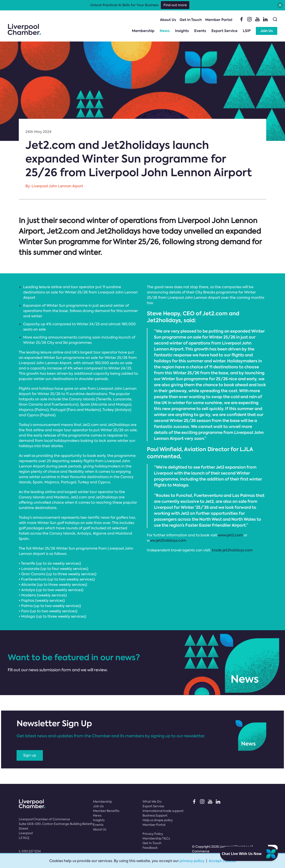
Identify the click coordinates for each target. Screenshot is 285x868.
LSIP (247, 31)
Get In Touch (191, 20)
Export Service (224, 31)
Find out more (175, 5)
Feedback (150, 848)
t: (30, 851)
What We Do (152, 802)
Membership (143, 31)
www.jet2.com (230, 535)
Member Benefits (106, 811)
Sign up (30, 755)
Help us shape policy (158, 820)
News (165, 31)
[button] (280, 5)
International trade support (163, 811)
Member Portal (219, 20)
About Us (168, 20)
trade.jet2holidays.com (232, 550)
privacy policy (192, 861)
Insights (182, 31)
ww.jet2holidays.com (168, 540)
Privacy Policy (153, 834)
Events (200, 31)
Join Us (267, 31)
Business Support (155, 815)
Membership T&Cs (156, 838)
